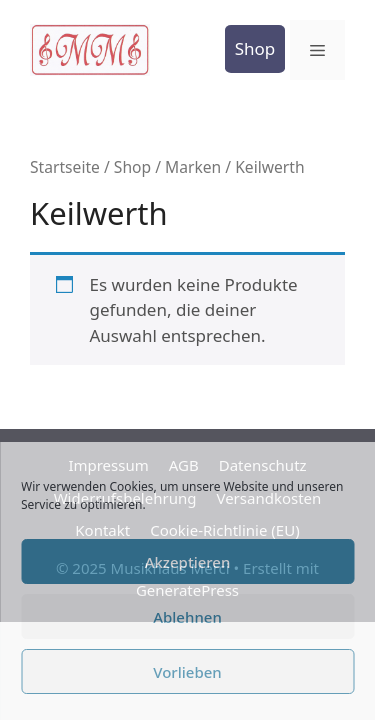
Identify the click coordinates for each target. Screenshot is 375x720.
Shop (255, 48)
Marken (193, 167)
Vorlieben (187, 672)
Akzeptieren (188, 562)
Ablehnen (187, 617)
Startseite (65, 167)
